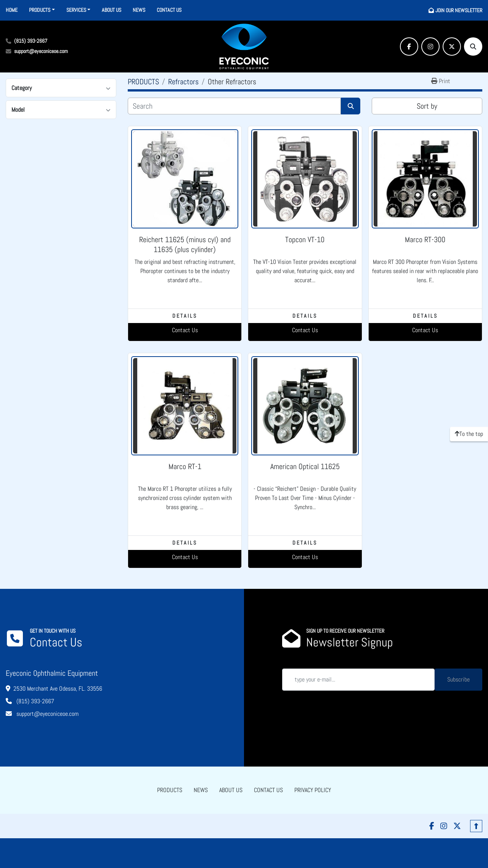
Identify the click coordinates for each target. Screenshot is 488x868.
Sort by (427, 106)
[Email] (358, 680)
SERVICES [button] (76, 10)
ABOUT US (112, 10)
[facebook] (409, 47)
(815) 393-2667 (31, 41)
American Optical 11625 (305, 466)
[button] (42, 10)
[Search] (473, 47)
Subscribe (458, 679)
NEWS (139, 10)
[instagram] (430, 47)
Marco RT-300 (425, 240)
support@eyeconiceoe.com (41, 51)
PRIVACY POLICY (313, 790)
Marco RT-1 (185, 466)
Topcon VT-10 (305, 240)
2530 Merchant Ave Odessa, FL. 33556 (58, 689)
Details (185, 316)
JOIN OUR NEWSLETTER (459, 10)
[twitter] (452, 47)
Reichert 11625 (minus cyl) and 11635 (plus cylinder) (185, 244)
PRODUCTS (40, 10)
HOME (12, 10)
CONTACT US (169, 10)
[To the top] (469, 434)
